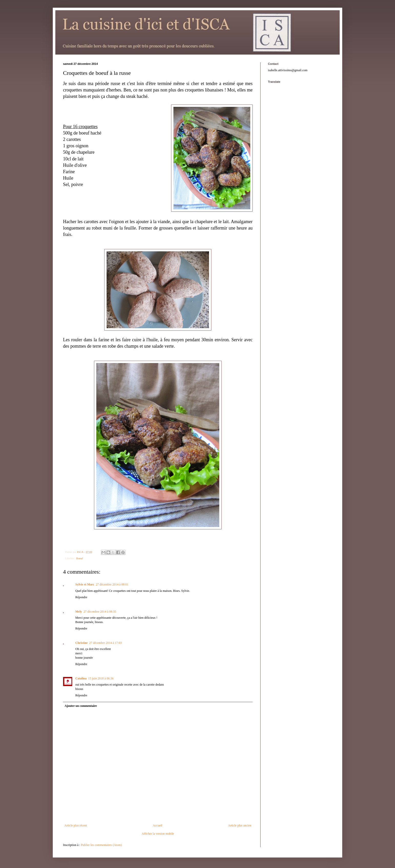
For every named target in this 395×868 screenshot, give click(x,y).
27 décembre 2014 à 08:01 (112, 584)
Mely (79, 612)
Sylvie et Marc (85, 584)
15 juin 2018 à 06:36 (101, 678)
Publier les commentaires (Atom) (101, 845)
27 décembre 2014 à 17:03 (105, 643)
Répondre (81, 597)
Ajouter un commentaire (81, 706)
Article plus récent (76, 825)
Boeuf (79, 558)
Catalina (81, 678)
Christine (81, 643)
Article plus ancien (240, 825)
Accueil (157, 825)
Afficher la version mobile (158, 834)
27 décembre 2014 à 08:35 (100, 612)
